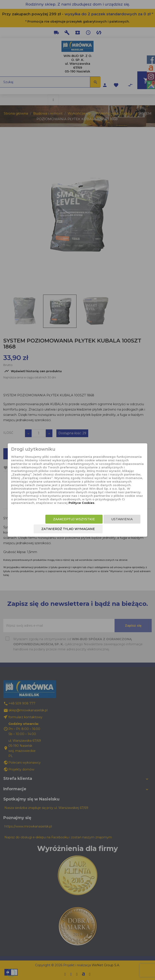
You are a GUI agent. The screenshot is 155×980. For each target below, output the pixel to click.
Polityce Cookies (81, 503)
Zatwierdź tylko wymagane (68, 529)
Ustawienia (122, 519)
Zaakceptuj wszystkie (74, 519)
